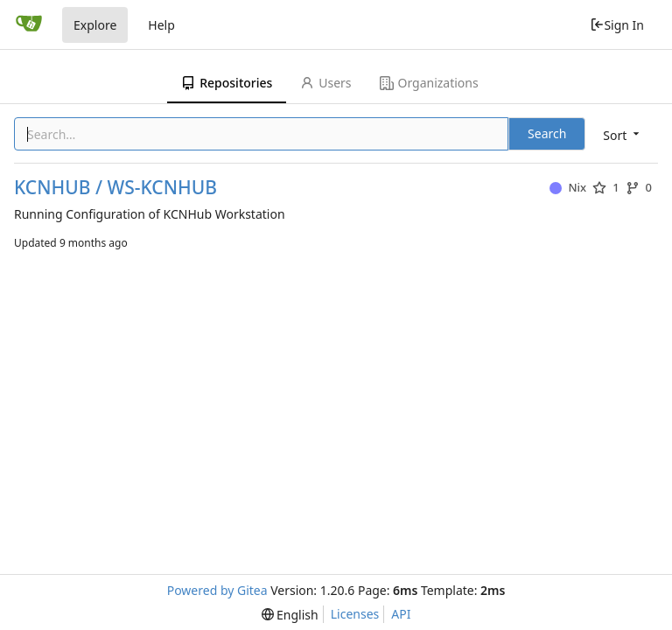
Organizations (429, 83)
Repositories (227, 83)
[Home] (29, 24)
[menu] (623, 135)
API (401, 614)
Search (547, 133)
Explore (95, 25)
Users (325, 83)
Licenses (355, 614)
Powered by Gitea (217, 590)
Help (161, 25)
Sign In (617, 25)
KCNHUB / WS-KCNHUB (115, 188)
